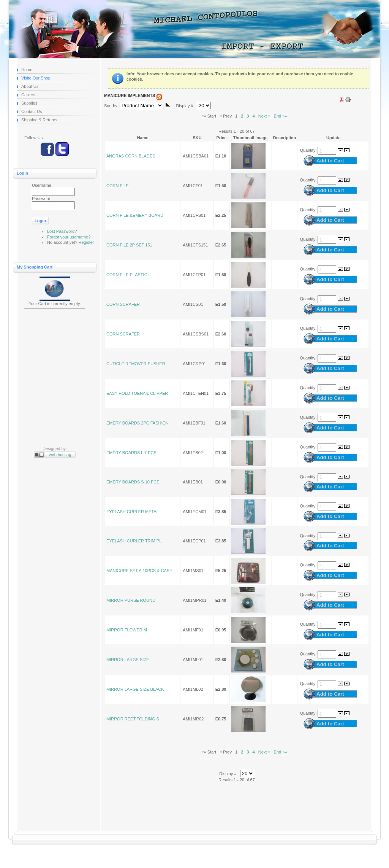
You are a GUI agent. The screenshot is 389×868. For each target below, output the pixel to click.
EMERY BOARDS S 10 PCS (133, 482)
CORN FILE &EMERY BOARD (135, 215)
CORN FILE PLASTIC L (129, 275)
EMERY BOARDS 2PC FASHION (138, 423)
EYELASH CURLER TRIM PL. (134, 541)
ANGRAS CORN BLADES (131, 156)
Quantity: (309, 150)
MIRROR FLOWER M (127, 630)
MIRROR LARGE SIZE (128, 660)
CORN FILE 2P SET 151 (129, 245)
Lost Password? (62, 231)
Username (42, 185)
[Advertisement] (55, 378)
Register (86, 242)
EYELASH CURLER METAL (133, 512)
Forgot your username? (69, 237)
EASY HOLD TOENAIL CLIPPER (137, 393)
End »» (281, 116)
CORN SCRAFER (123, 304)
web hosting (60, 455)
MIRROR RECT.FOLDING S (133, 719)
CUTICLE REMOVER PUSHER (136, 364)
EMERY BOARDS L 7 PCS (131, 453)
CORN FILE (118, 186)
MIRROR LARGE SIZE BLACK (135, 689)
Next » (264, 116)
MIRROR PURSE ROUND (131, 600)
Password (41, 199)
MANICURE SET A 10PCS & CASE (139, 571)
